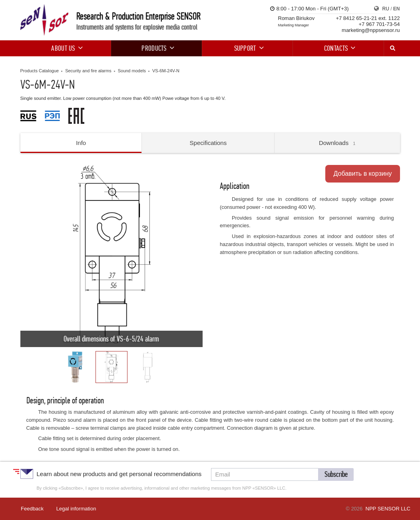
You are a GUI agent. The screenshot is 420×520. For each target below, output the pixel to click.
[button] (28, 256)
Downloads (337, 143)
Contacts (338, 48)
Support (248, 48)
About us (66, 48)
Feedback (32, 509)
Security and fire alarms (88, 71)
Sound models (132, 71)
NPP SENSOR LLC (388, 509)
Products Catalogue (40, 71)
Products (156, 48)
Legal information (76, 509)
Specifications (208, 143)
